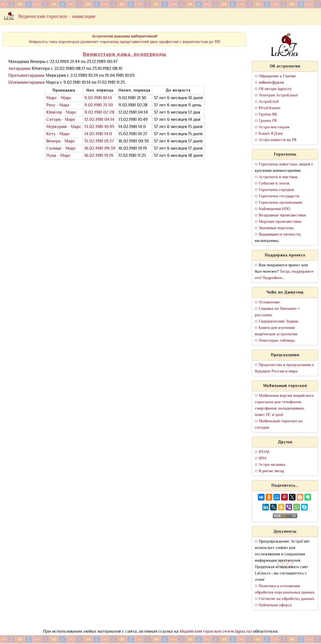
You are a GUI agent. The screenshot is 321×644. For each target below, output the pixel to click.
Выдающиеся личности (279, 235)
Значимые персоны (276, 228)
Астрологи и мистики (278, 177)
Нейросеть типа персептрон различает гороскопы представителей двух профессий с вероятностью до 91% (125, 39)
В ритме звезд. (272, 471)
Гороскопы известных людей (284, 164)
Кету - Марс (58, 134)
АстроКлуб (269, 102)
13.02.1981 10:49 (99, 127)
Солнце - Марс (61, 149)
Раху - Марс (58, 105)
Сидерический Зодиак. (279, 322)
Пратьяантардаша (26, 76)
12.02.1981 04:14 (99, 120)
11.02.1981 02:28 (99, 113)
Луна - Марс (59, 156)
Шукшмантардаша (27, 83)
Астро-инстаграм (274, 127)
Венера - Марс (61, 141)
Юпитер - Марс (61, 113)
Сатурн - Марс (61, 120)
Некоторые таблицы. (277, 341)
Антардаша (20, 69)
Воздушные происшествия (282, 215)
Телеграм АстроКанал (278, 95)
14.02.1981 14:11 (98, 134)
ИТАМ (264, 452)
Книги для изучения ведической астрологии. (276, 331)
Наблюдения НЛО (274, 209)
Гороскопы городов (276, 190)
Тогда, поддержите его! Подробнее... (284, 275)
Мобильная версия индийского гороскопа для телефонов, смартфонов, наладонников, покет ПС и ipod (284, 405)
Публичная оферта (275, 605)
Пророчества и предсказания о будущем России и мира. (284, 368)
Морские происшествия (280, 222)
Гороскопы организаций (280, 203)
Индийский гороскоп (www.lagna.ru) (215, 632)
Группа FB (268, 121)
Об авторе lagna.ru (275, 89)
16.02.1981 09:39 (100, 149)
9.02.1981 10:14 (98, 98)
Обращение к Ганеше (277, 76)
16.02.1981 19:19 (99, 156)
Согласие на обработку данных (287, 599)
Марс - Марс (59, 98)
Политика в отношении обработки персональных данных (285, 589)
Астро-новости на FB (278, 140)
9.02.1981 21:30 (99, 105)
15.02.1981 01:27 (99, 141)
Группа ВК (268, 115)
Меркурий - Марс (64, 127)
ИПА (263, 458)
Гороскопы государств (279, 196)
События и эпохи (274, 184)
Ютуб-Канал (270, 108)
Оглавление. (270, 302)
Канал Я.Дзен (271, 134)
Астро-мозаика (272, 465)
